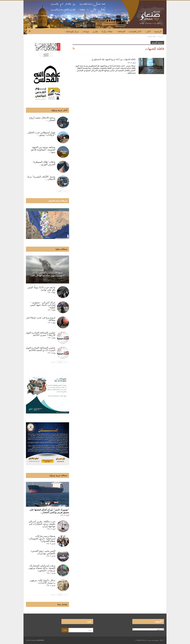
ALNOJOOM (40, 640)
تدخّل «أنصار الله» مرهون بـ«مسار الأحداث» (43, 582)
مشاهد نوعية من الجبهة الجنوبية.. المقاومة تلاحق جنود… (43, 150)
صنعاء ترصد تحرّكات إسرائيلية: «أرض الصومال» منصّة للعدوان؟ (42, 539)
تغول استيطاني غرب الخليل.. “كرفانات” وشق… (41, 134)
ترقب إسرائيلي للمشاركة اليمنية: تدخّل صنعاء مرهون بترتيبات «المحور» (42, 568)
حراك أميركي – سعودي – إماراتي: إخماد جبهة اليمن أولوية (43, 305)
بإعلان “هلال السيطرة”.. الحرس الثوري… (44, 163)
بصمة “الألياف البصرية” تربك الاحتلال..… (41, 178)
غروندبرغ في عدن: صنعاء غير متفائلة (41, 319)
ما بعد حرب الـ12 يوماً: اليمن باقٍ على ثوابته (41, 289)
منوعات (86, 31)
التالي (59, 191)
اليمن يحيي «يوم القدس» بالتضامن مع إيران (43, 552)
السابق (66, 191)
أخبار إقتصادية (135, 31)
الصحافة (122, 31)
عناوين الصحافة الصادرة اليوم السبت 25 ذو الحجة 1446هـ (41, 349)
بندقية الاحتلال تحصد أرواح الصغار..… (42, 119)
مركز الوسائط (73, 31)
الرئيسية (158, 31)
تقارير (95, 31)
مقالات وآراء (107, 31)
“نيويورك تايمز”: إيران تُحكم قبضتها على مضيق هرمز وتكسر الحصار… (49, 511)
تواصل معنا (62, 604)
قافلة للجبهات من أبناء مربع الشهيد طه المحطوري (113, 59)
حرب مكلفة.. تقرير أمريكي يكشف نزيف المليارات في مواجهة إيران (42, 524)
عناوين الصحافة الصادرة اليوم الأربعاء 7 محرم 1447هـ (41, 334)
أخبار (148, 31)
